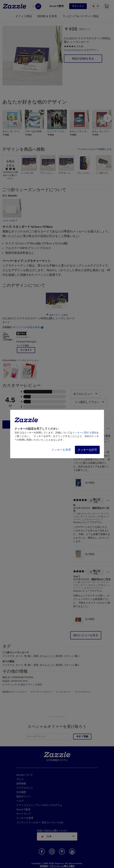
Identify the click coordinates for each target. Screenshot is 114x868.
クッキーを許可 (87, 450)
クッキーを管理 (61, 450)
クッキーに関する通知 (84, 433)
